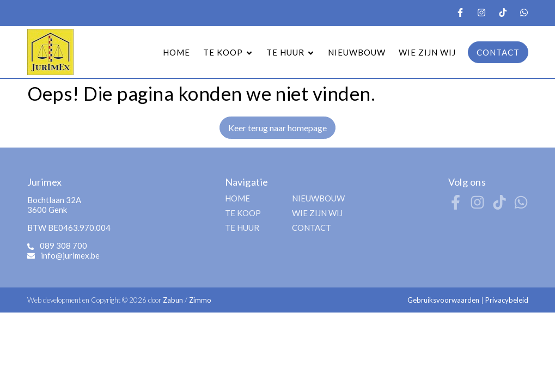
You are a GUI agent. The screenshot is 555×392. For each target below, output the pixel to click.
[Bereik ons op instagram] (477, 206)
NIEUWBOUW (357, 52)
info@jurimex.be (70, 255)
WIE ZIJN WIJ (427, 52)
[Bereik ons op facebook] (456, 206)
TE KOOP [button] (228, 52)
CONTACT (498, 52)
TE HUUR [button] (291, 52)
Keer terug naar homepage (277, 128)
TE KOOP (243, 213)
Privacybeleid (507, 300)
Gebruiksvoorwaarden (444, 300)
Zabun (173, 300)
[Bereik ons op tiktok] (499, 206)
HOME (176, 52)
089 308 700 (63, 246)
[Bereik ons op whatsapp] (521, 206)
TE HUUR (242, 228)
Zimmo (200, 300)
